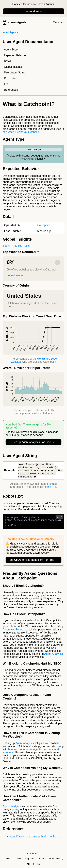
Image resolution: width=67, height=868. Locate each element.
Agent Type (11, 50)
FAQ (7, 84)
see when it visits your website (21, 132)
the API (52, 488)
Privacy (60, 859)
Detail (7, 61)
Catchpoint (44, 225)
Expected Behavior (15, 55)
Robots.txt (10, 78)
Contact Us (9, 859)
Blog (27, 859)
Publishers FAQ (38, 859)
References (11, 90)
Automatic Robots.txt (15, 633)
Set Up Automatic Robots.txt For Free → (33, 563)
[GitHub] (39, 864)
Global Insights (13, 67)
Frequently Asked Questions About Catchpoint (30, 579)
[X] (33, 864)
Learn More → (33, 11)
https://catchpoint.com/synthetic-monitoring (35, 840)
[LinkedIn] (28, 864)
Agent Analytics (53, 657)
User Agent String (15, 73)
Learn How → (15, 275)
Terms (51, 859)
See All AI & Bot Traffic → (18, 246)
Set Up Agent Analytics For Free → (33, 442)
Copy (59, 518)
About (19, 859)
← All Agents (10, 32)
